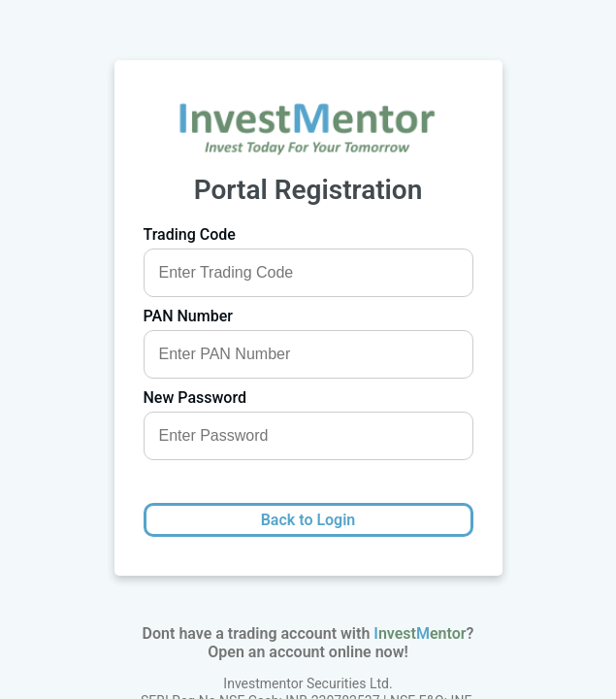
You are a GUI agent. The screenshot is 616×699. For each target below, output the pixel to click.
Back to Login (308, 520)
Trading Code (190, 234)
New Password (195, 398)
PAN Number (188, 316)
